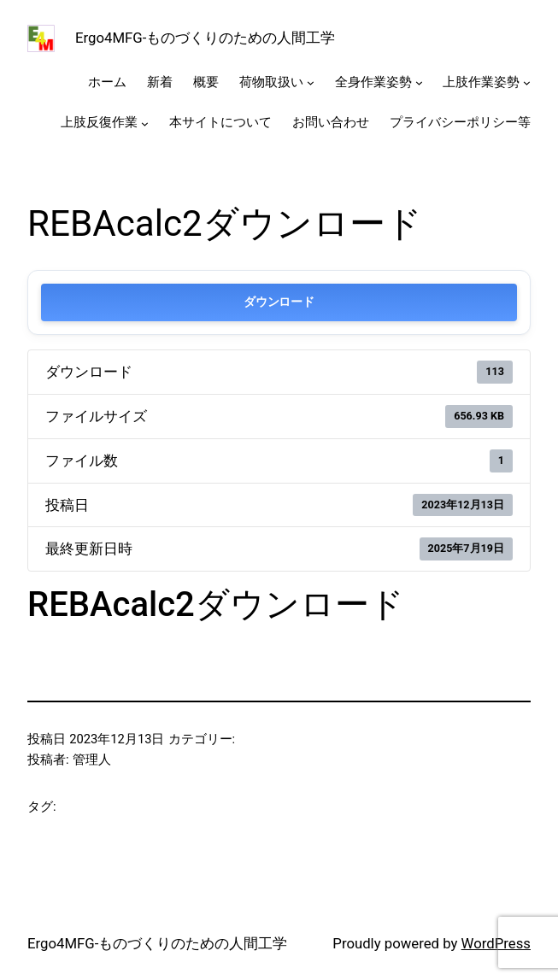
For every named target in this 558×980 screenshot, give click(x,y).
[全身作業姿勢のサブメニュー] (419, 82)
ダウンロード (279, 302)
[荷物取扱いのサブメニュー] (311, 82)
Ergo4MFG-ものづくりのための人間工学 (205, 38)
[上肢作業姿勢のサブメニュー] (527, 82)
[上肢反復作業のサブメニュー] (145, 123)
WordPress (496, 943)
